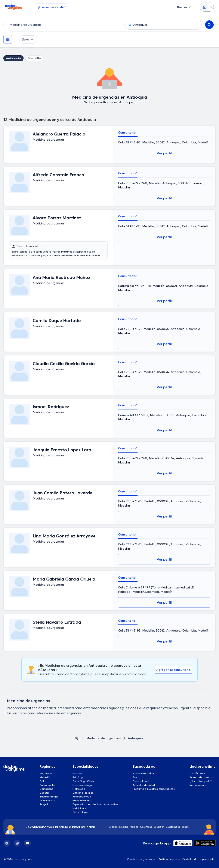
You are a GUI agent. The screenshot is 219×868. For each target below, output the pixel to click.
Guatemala (173, 827)
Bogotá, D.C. (47, 773)
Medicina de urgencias (104, 738)
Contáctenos (198, 773)
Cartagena (47, 789)
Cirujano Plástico (83, 793)
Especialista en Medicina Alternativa (95, 804)
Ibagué (44, 804)
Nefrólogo (79, 789)
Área (136, 777)
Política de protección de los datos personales (187, 859)
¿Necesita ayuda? (201, 781)
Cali (42, 781)
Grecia (113, 827)
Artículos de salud (144, 785)
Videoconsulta (198, 785)
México (134, 827)
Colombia (146, 827)
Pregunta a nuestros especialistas (154, 789)
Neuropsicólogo (82, 785)
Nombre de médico (144, 773)
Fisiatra (77, 773)
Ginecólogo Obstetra (86, 781)
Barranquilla (47, 785)
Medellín (34, 58)
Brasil (185, 827)
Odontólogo (80, 812)
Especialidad (141, 781)
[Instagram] (17, 843)
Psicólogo (78, 777)
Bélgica (123, 827)
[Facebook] (7, 843)
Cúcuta (44, 793)
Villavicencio (47, 800)
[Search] (209, 25)
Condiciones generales (141, 859)
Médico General (82, 800)
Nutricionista (81, 808)
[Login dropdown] (207, 7)
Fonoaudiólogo (82, 797)
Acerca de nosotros (202, 777)
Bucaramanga (49, 797)
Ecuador (159, 827)
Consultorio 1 (128, 132)
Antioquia (13, 58)
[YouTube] (27, 843)
